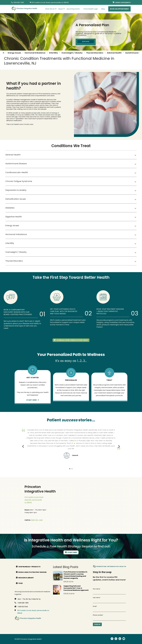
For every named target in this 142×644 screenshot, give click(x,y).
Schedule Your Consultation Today (71, 340)
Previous (23, 446)
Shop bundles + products (28, 567)
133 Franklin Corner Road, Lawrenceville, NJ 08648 (33, 612)
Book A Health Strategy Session (31, 572)
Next (119, 446)
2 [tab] (71, 469)
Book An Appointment (119, 9)
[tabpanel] (71, 443)
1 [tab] (70, 469)
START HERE (71, 552)
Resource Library (25, 578)
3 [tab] (72, 469)
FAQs (19, 583)
